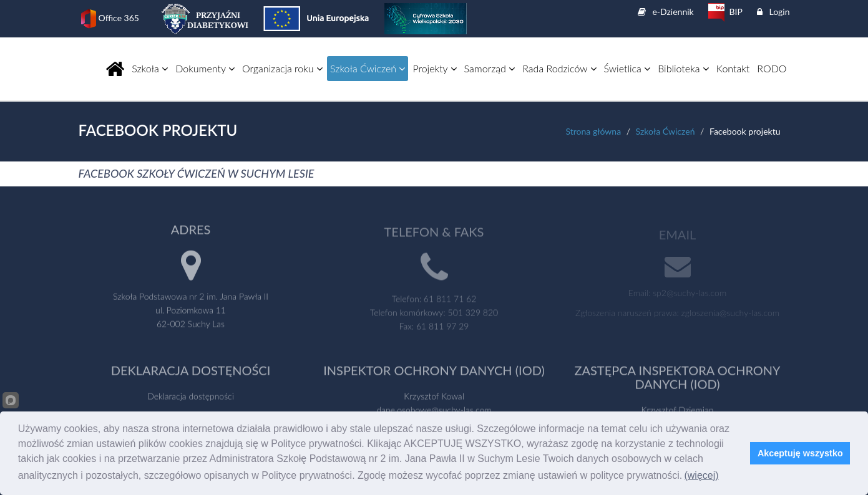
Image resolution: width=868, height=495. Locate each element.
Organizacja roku (282, 68)
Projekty (434, 68)
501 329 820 (473, 314)
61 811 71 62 (450, 300)
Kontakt (733, 68)
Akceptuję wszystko (800, 453)
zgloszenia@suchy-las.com (730, 314)
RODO (772, 68)
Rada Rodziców (559, 68)
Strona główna (593, 131)
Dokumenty (205, 68)
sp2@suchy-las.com (690, 294)
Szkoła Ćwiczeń (368, 68)
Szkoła (150, 68)
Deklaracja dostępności (191, 397)
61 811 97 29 (442, 328)
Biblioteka (683, 68)
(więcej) (701, 475)
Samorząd (490, 68)
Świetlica (627, 68)
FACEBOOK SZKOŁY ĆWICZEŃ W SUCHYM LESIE (197, 173)
